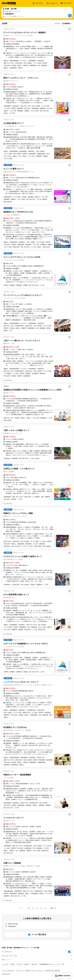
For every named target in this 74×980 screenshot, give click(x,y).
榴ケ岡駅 (34, 964)
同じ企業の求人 (8, 380)
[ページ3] (37, 908)
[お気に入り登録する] (70, 29)
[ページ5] (45, 908)
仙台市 (19, 964)
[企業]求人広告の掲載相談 (52, 970)
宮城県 (13, 964)
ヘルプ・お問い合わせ (8, 970)
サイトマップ (20, 970)
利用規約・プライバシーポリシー (34, 970)
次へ (52, 908)
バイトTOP (5, 964)
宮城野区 (27, 964)
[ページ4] (41, 908)
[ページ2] (33, 908)
